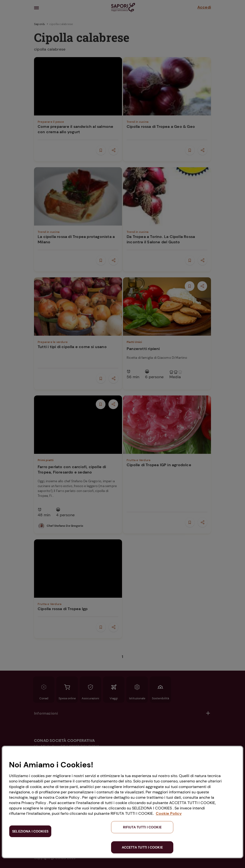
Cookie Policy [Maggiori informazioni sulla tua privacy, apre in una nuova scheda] (169, 813)
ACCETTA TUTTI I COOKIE (142, 847)
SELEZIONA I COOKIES (30, 831)
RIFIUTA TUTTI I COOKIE (142, 827)
